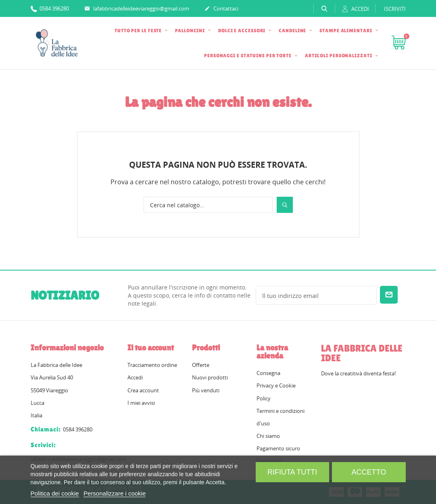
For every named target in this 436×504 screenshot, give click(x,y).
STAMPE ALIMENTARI (346, 31)
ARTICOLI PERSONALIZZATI (339, 56)
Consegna (268, 373)
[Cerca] (208, 205)
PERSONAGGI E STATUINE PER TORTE (248, 56)
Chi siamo (268, 436)
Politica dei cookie (55, 493)
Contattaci (221, 9)
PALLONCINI (191, 31)
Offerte (201, 365)
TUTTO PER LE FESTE (139, 31)
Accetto (369, 472)
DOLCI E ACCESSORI (242, 31)
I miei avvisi (141, 403)
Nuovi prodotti (210, 377)
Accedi (135, 377)
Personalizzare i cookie (115, 493)
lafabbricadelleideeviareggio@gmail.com (137, 9)
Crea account (143, 390)
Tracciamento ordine (152, 365)
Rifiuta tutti (292, 472)
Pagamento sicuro (278, 448)
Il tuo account (151, 348)
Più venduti (206, 390)
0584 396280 (50, 8)
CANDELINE (293, 31)
